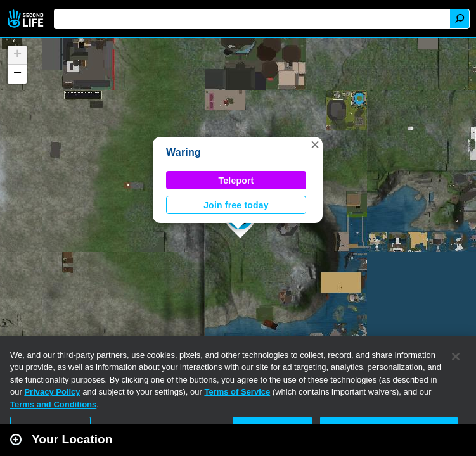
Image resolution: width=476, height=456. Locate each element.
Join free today (236, 205)
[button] (315, 144)
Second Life (27, 19)
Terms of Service (237, 392)
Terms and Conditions (53, 404)
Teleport (236, 180)
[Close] (456, 357)
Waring (183, 152)
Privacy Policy (52, 392)
